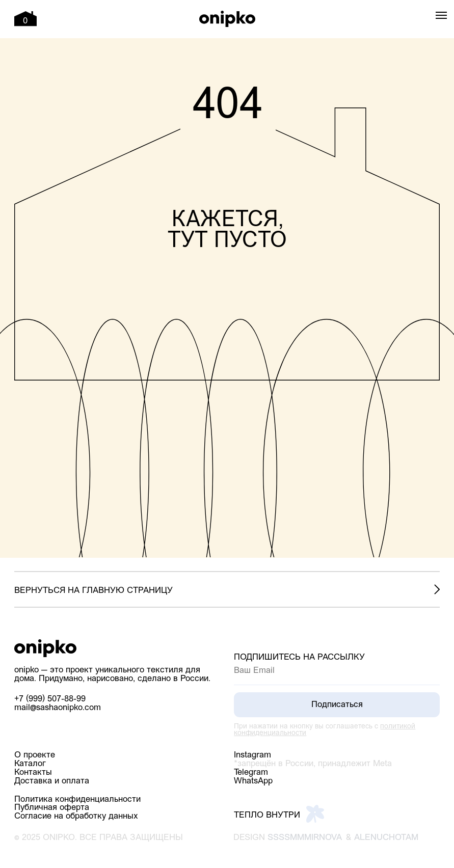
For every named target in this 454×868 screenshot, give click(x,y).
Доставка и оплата (52, 781)
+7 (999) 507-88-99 (50, 699)
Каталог (30, 764)
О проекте (35, 755)
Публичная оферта (52, 808)
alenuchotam (386, 838)
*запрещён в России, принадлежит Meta (313, 764)
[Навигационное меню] (441, 15)
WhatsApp (253, 781)
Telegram (251, 772)
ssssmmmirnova (305, 838)
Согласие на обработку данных (76, 816)
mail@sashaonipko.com (58, 708)
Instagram (252, 755)
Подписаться (337, 705)
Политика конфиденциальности (77, 799)
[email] (337, 671)
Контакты (33, 772)
